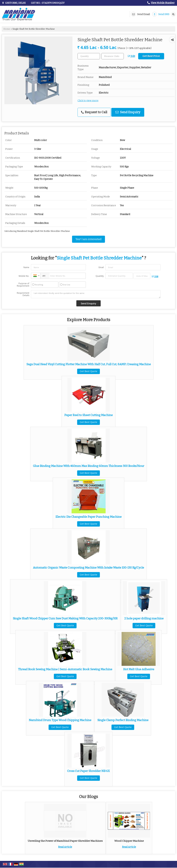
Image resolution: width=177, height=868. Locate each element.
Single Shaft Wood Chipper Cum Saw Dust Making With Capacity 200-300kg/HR (65, 618)
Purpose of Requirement (23, 285)
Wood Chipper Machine (129, 841)
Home (7, 29)
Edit (131, 56)
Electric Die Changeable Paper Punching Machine (88, 517)
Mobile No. (24, 276)
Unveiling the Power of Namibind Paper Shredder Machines (65, 841)
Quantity (100, 276)
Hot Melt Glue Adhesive (139, 669)
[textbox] (113, 56)
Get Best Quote (88, 371)
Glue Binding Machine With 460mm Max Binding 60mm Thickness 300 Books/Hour (89, 466)
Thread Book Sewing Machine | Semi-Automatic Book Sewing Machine (65, 669)
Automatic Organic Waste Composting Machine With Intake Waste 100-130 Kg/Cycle (88, 568)
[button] (163, 3)
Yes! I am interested (88, 239)
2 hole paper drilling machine (144, 618)
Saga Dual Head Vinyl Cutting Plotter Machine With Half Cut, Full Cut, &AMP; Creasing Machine (89, 364)
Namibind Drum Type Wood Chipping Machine (60, 720)
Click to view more (88, 101)
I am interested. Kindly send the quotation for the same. (96, 294)
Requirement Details (23, 294)
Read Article (65, 847)
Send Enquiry (128, 112)
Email (101, 267)
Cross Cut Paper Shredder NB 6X (88, 771)
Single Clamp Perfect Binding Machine (123, 720)
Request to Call (94, 112)
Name (26, 267)
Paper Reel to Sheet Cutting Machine (88, 415)
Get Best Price (151, 56)
